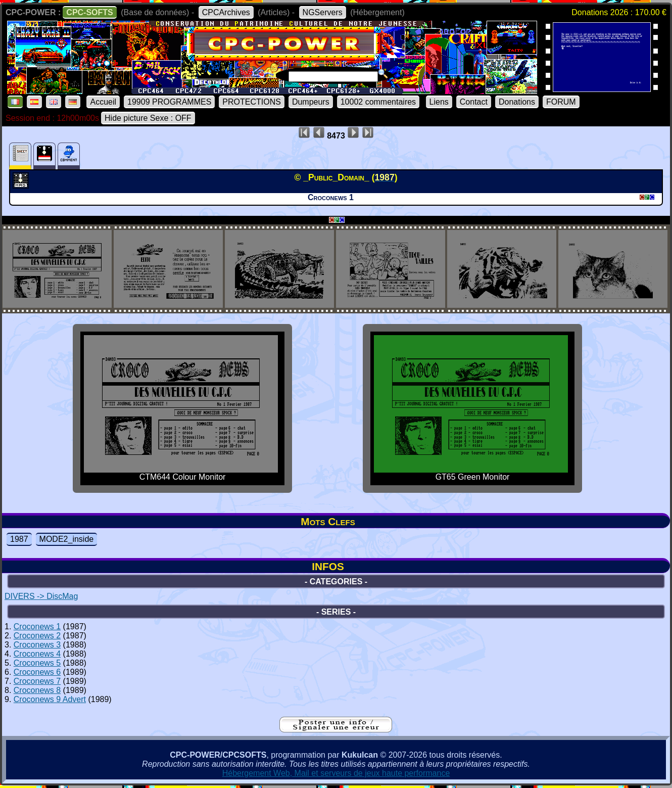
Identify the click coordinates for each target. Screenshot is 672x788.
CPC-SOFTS (89, 12)
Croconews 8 (37, 690)
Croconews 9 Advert (50, 699)
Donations (517, 102)
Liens (439, 102)
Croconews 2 (37, 636)
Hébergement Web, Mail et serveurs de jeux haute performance (336, 773)
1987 (19, 539)
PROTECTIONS (252, 102)
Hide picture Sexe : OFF (148, 118)
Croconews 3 (37, 645)
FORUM (561, 102)
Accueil (103, 102)
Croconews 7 (37, 681)
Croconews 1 (37, 627)
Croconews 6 (37, 672)
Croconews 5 (37, 663)
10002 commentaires (378, 102)
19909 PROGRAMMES (169, 102)
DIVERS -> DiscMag (41, 596)
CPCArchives (226, 12)
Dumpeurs (311, 102)
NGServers (323, 12)
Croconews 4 (37, 654)
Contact (474, 102)
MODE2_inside (67, 539)
